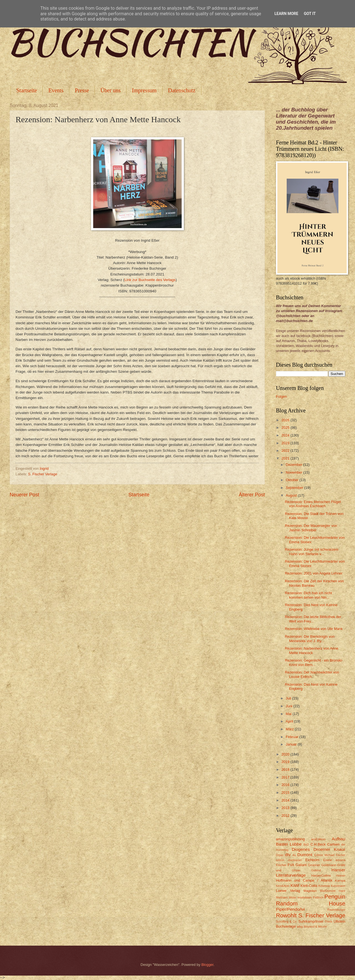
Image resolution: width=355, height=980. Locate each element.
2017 (286, 777)
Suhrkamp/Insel (311, 921)
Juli (289, 698)
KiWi (295, 885)
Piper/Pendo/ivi (290, 909)
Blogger (207, 965)
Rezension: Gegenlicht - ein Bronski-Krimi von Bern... (314, 662)
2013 (286, 808)
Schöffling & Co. (287, 922)
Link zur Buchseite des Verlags (150, 280)
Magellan (310, 891)
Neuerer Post (24, 495)
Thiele (328, 922)
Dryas (280, 855)
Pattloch (318, 898)
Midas (292, 898)
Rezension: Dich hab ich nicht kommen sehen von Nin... (308, 595)
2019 (286, 762)
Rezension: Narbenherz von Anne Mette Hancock (312, 650)
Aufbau (338, 839)
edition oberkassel (289, 860)
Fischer (281, 865)
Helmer (341, 876)
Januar (292, 744)
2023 (286, 443)
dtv (288, 855)
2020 (286, 754)
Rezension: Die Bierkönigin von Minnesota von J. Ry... (310, 639)
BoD (306, 845)
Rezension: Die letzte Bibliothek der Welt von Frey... (313, 619)
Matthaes (282, 898)
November (294, 472)
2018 (286, 770)
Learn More (286, 14)
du (294, 855)
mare (342, 891)
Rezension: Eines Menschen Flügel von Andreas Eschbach (313, 504)
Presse (82, 90)
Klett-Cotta (309, 886)
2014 (286, 800)
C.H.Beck (318, 844)
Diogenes (301, 849)
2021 (286, 458)
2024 (286, 435)
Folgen (281, 396)
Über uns (111, 90)
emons (340, 860)
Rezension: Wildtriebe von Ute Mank (314, 629)
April (290, 721)
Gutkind (316, 870)
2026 (286, 420)
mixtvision (305, 897)
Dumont (305, 855)
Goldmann (329, 865)
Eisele (328, 860)
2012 (286, 816)
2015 (286, 793)
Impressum (144, 90)
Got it (310, 14)
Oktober (292, 480)
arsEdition (318, 839)
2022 (286, 451)
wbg (300, 927)
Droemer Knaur (329, 849)
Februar (292, 737)
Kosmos (324, 886)
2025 (286, 428)
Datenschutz (182, 90)
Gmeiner (314, 865)
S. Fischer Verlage (43, 474)
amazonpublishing (290, 839)
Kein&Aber (283, 886)
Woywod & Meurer (315, 927)
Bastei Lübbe (289, 844)
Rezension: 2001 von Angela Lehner (314, 573)
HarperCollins (321, 876)
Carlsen (333, 844)
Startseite (27, 90)
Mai (289, 714)
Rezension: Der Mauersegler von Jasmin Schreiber (311, 528)
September (295, 488)
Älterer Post (252, 495)
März (290, 729)
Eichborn (312, 860)
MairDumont (328, 891)
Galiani (301, 865)
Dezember (294, 465)
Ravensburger (336, 910)
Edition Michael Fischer (330, 855)
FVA (291, 865)
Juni (289, 706)
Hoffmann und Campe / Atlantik (304, 880)
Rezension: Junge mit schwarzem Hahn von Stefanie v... (312, 552)
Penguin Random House (311, 900)
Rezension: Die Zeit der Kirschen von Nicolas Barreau (314, 583)
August (292, 495)
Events (56, 90)
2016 (286, 785)
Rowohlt (286, 915)
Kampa (340, 881)
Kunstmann (338, 886)
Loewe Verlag (288, 891)
